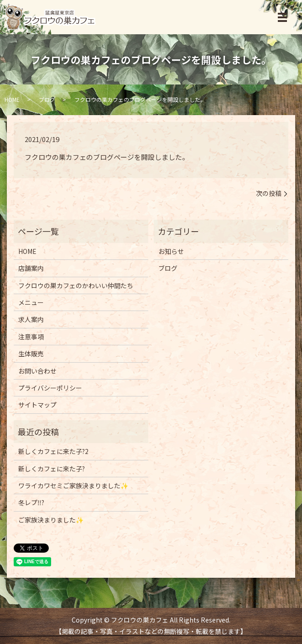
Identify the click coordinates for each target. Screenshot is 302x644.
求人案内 (31, 319)
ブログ (47, 99)
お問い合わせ (37, 371)
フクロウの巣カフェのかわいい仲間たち (76, 285)
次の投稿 (269, 193)
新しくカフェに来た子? (52, 469)
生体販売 (31, 354)
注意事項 (31, 337)
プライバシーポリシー (50, 388)
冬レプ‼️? (31, 502)
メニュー (31, 302)
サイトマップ (37, 405)
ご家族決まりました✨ (51, 520)
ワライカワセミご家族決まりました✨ (73, 486)
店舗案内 (31, 268)
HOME (12, 99)
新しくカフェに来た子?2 (53, 451)
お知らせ (171, 251)
